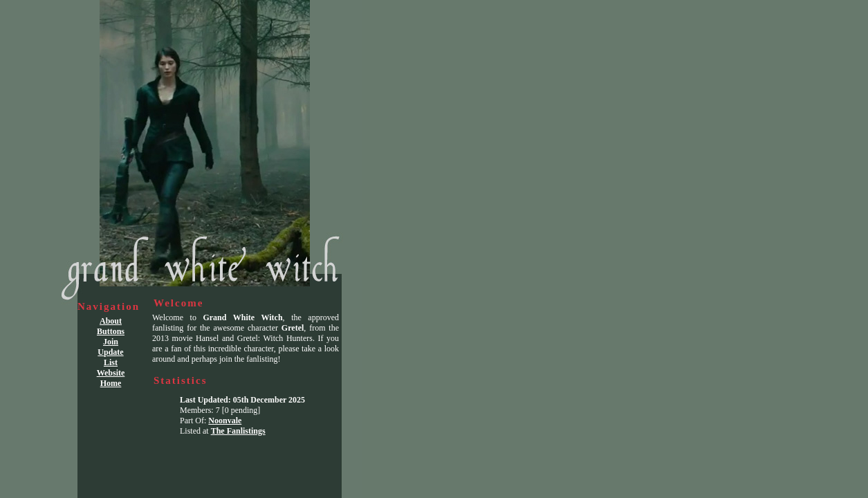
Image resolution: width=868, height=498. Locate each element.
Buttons (111, 331)
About (111, 321)
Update (110, 352)
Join (111, 342)
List (111, 362)
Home (111, 383)
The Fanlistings (238, 431)
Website (111, 373)
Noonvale (225, 421)
